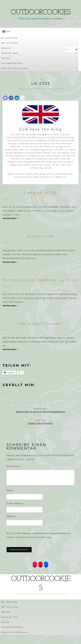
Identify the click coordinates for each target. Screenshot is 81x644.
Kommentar (14, 475)
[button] (5, 107)
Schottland (25, 412)
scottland (37, 412)
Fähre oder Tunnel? (40, 333)
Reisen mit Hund (39, 62)
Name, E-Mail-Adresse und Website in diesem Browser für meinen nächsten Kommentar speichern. (39, 544)
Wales (59, 412)
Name (11, 500)
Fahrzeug (39, 67)
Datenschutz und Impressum (39, 78)
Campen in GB (41, 202)
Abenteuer (39, 57)
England (7, 412)
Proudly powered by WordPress (28, 603)
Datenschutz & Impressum (53, 603)
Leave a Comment (54, 98)
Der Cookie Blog (9, 47)
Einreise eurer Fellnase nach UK (40, 289)
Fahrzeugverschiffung (12, 72)
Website (11, 525)
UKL (51, 412)
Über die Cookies (39, 52)
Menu (8, 41)
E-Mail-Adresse (16, 513)
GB (15, 412)
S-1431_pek (28, 98)
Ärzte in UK (40, 245)
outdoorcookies (40, 17)
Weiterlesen (10, 228)
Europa (41, 88)
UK (45, 412)
